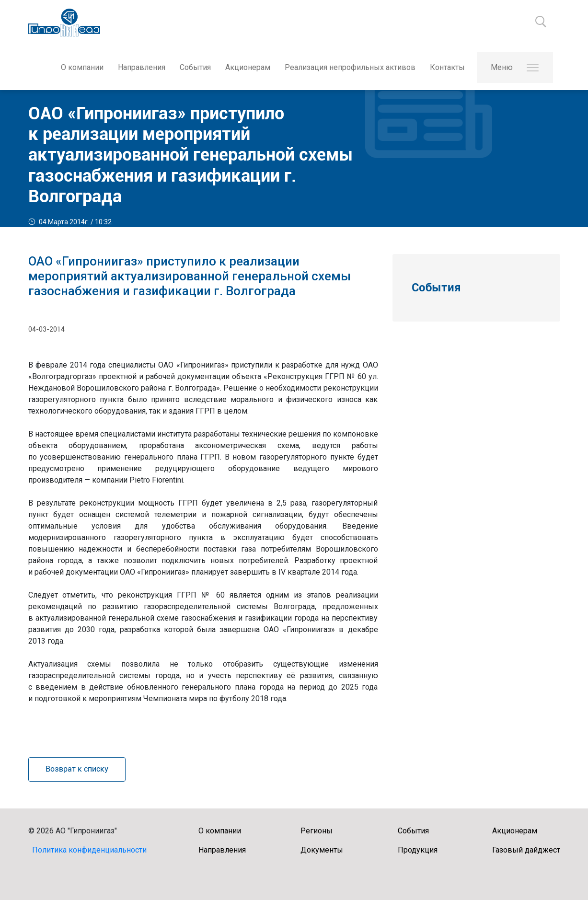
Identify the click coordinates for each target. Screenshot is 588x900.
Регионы (317, 831)
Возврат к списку (77, 769)
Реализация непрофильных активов (350, 67)
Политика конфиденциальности (89, 850)
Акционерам (247, 67)
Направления (141, 67)
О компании (82, 67)
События (195, 67)
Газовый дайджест (526, 850)
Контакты (447, 67)
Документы (322, 850)
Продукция (418, 850)
